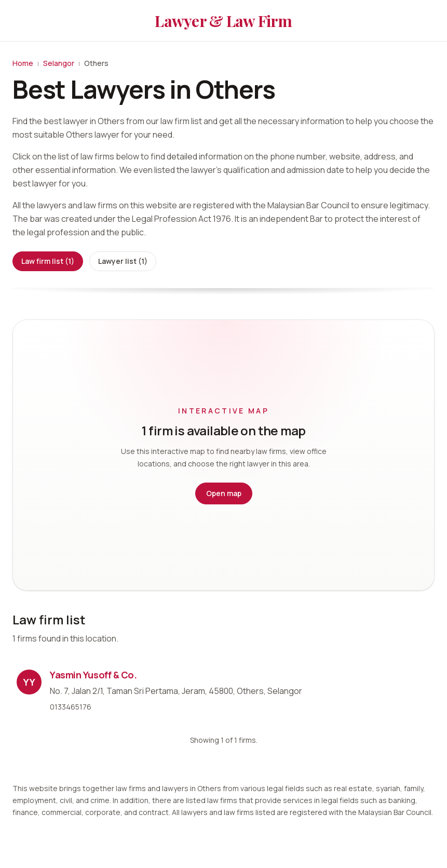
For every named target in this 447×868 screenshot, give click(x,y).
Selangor (59, 63)
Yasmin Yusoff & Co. (93, 675)
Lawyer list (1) (123, 261)
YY (29, 682)
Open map (224, 493)
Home (23, 63)
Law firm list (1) (48, 261)
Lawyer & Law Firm (223, 21)
